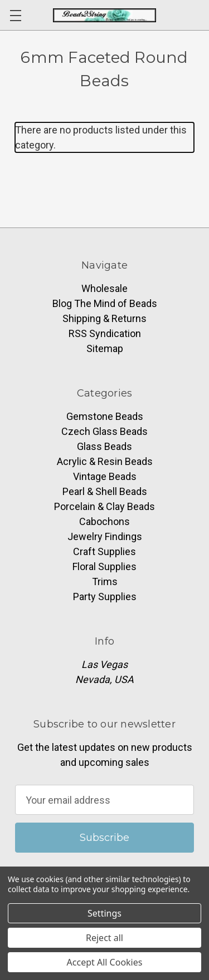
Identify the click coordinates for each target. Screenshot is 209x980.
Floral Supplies (104, 566)
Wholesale (104, 288)
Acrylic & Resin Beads (105, 461)
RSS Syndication (105, 333)
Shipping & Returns (104, 318)
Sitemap (105, 348)
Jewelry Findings (105, 536)
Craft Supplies (104, 551)
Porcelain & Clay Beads (104, 506)
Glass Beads (104, 446)
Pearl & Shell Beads (105, 491)
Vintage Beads (105, 476)
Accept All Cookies (105, 962)
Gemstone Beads (105, 416)
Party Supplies (105, 597)
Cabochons (104, 521)
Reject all (104, 938)
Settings (104, 913)
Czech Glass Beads (104, 431)
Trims (105, 581)
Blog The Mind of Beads (105, 303)
